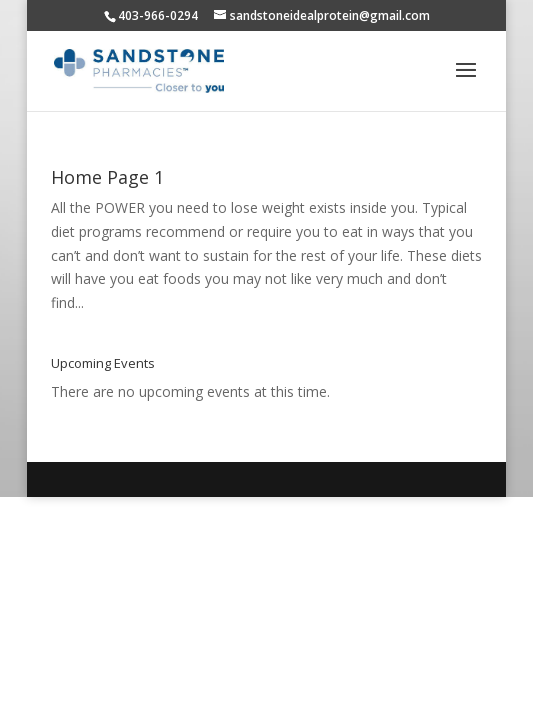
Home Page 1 (107, 177)
